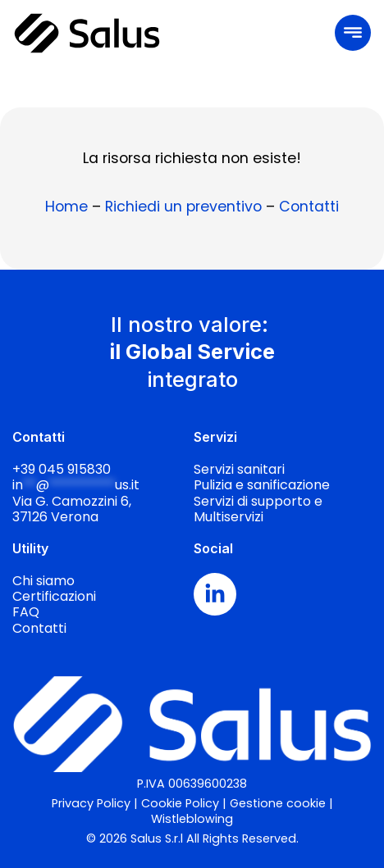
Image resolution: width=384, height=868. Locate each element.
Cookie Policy (180, 803)
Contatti (309, 207)
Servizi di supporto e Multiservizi (258, 509)
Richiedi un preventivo (183, 207)
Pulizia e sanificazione (262, 485)
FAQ (26, 612)
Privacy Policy (91, 803)
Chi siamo (43, 581)
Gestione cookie (278, 803)
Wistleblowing (192, 819)
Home (66, 207)
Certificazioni (54, 596)
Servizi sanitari (239, 469)
